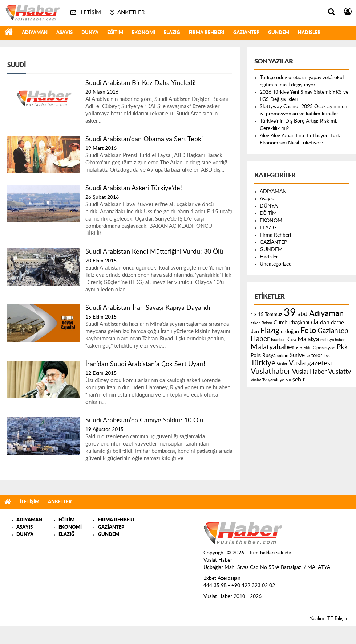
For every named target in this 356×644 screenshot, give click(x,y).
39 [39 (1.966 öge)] (290, 313)
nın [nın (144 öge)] (299, 348)
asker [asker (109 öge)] (255, 323)
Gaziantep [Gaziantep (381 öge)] (333, 331)
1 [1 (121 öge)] (252, 315)
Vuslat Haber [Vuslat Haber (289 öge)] (309, 372)
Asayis (64, 33)
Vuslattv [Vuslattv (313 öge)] (339, 372)
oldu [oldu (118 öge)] (308, 348)
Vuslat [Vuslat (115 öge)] (282, 364)
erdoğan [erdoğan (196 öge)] (290, 331)
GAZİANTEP (246, 33)
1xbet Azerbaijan (222, 578)
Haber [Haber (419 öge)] (260, 339)
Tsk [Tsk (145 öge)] (327, 356)
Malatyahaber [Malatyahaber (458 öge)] (273, 347)
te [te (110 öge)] (308, 356)
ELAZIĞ (172, 33)
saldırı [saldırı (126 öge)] (283, 356)
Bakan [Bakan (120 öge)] (267, 323)
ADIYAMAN (35, 33)
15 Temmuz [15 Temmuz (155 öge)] (270, 315)
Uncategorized (276, 264)
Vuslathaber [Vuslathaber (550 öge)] (271, 371)
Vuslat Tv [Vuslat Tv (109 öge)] (259, 380)
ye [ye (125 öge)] (282, 380)
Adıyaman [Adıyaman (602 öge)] (326, 314)
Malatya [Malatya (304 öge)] (308, 339)
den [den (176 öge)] (255, 332)
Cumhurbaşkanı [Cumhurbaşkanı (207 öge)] (292, 323)
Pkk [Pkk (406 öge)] (342, 347)
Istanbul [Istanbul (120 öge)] (278, 340)
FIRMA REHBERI (116, 520)
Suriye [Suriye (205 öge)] (297, 355)
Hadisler (309, 33)
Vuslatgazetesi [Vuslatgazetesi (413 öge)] (310, 363)
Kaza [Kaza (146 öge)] (291, 340)
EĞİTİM (115, 33)
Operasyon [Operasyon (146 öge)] (324, 348)
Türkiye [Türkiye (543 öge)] (263, 363)
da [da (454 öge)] (315, 322)
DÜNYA (90, 33)
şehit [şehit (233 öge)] (299, 380)
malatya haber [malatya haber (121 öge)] (333, 340)
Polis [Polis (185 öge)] (256, 356)
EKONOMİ (143, 33)
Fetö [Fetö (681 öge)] (308, 331)
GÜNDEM (279, 33)
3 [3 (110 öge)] (255, 315)
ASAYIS (25, 527)
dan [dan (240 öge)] (325, 323)
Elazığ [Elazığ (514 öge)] (270, 331)
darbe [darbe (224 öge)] (337, 323)
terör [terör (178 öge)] (317, 356)
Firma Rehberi (207, 33)
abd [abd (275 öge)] (303, 314)
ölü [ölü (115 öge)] (288, 380)
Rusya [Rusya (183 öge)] (269, 356)
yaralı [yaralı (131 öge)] (273, 380)
